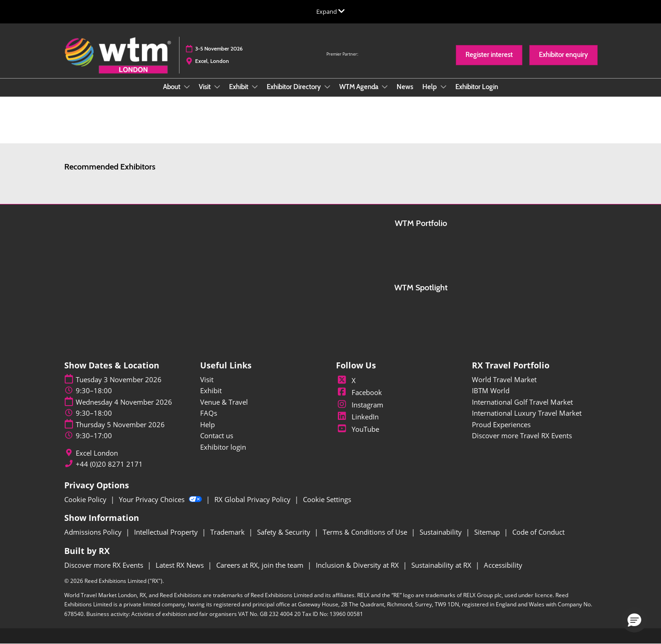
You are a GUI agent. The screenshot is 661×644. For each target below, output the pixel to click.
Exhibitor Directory (294, 87)
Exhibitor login (223, 447)
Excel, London (212, 61)
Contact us (217, 435)
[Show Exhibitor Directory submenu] (327, 87)
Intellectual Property (167, 532)
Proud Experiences (501, 424)
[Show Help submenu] (443, 87)
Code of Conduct (538, 532)
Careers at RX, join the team (261, 565)
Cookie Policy (86, 499)
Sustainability (442, 532)
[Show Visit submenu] (217, 87)
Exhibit (239, 87)
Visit (205, 87)
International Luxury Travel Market (527, 413)
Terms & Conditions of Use (366, 532)
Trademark (228, 532)
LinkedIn (357, 417)
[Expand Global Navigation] (330, 11)
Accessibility (503, 565)
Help (430, 87)
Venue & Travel (224, 402)
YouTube (358, 429)
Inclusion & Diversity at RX (358, 565)
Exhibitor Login (477, 87)
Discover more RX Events (105, 565)
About (172, 87)
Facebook (359, 392)
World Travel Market (504, 379)
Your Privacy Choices (161, 499)
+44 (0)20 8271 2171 (109, 464)
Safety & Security (285, 532)
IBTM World (491, 390)
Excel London (97, 453)
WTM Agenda (359, 87)
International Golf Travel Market (522, 402)
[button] (489, 55)
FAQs (209, 413)
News (405, 87)
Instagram (360, 405)
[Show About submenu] (187, 87)
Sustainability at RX (442, 565)
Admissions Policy (94, 532)
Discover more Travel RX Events (522, 435)
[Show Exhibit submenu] (255, 87)
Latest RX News (181, 565)
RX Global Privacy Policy (253, 499)
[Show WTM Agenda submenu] (385, 87)
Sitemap (488, 532)
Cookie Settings (327, 499)
